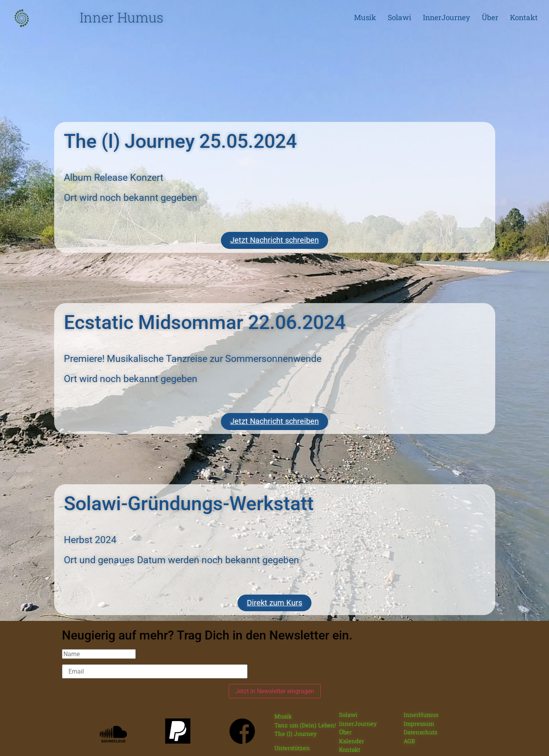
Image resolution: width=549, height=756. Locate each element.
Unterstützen (292, 742)
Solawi (399, 17)
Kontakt (524, 17)
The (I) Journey (296, 728)
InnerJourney (446, 17)
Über (490, 17)
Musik (365, 17)
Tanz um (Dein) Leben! (305, 720)
